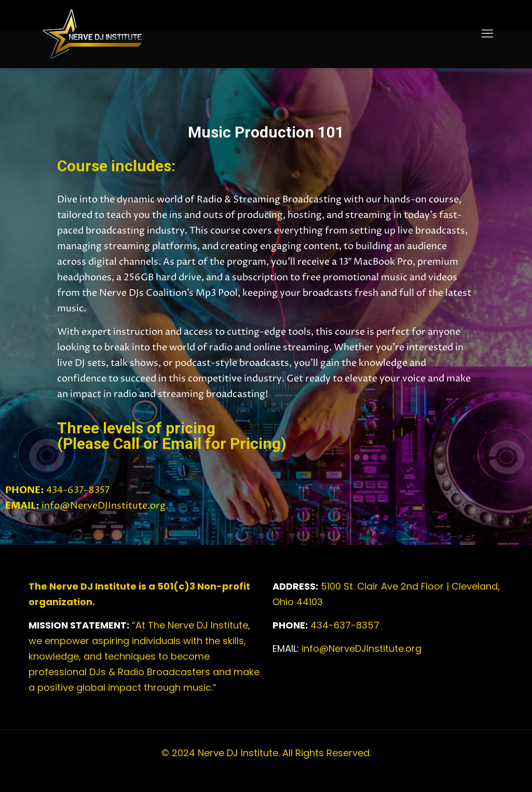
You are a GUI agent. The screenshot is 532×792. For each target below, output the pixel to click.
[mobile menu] (487, 34)
